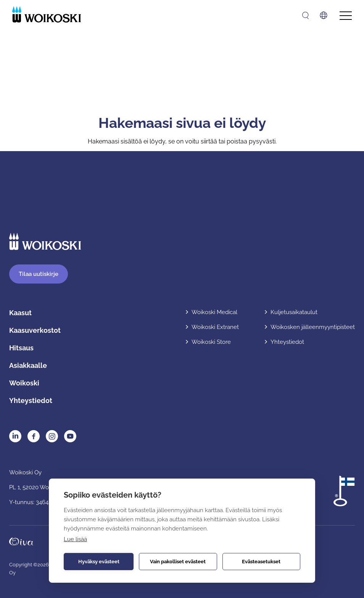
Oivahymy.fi (21, 542)
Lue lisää (75, 539)
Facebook (34, 436)
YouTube (70, 436)
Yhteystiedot (31, 401)
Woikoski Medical (214, 312)
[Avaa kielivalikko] (324, 15)
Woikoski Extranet (215, 327)
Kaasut (20, 313)
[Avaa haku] (305, 15)
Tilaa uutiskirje (39, 274)
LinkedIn (15, 436)
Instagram (52, 436)
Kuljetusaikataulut (294, 312)
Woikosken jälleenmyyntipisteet (313, 327)
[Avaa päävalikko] (346, 16)
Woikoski (24, 383)
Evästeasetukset (261, 562)
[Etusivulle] (47, 14)
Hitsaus (21, 348)
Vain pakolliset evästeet (178, 562)
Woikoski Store (211, 342)
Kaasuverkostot (35, 330)
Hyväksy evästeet (99, 562)
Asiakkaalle (28, 365)
